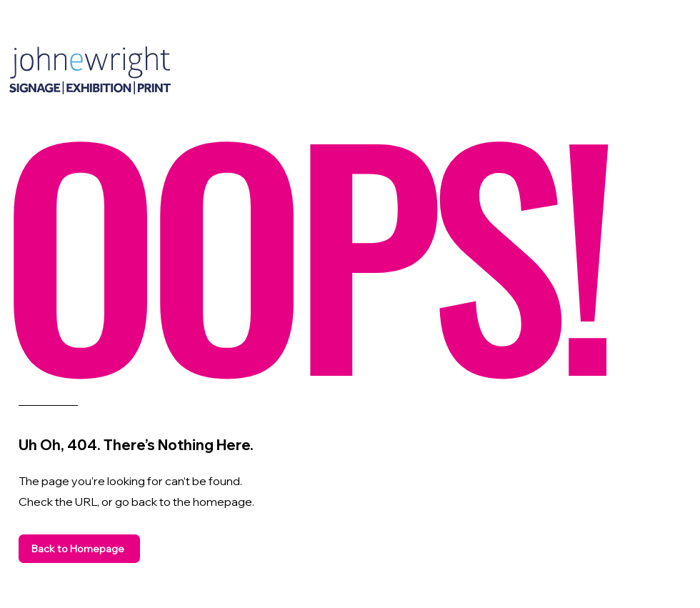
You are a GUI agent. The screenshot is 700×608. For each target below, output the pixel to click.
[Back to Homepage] (79, 549)
